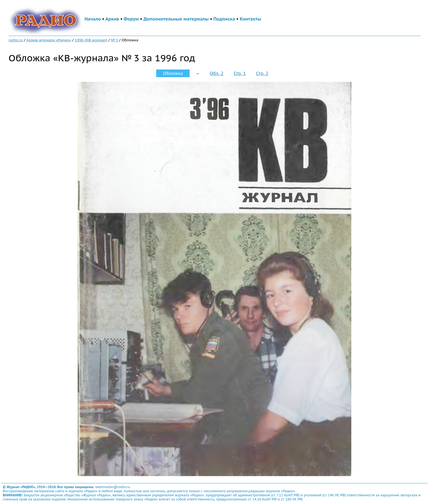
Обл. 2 (217, 73)
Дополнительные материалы (176, 19)
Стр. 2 (262, 73)
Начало (93, 19)
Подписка (224, 19)
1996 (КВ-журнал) (91, 40)
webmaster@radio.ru (113, 487)
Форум (131, 19)
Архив (112, 19)
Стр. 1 (240, 73)
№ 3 (114, 40)
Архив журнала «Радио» (49, 40)
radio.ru (16, 40)
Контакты (250, 19)
